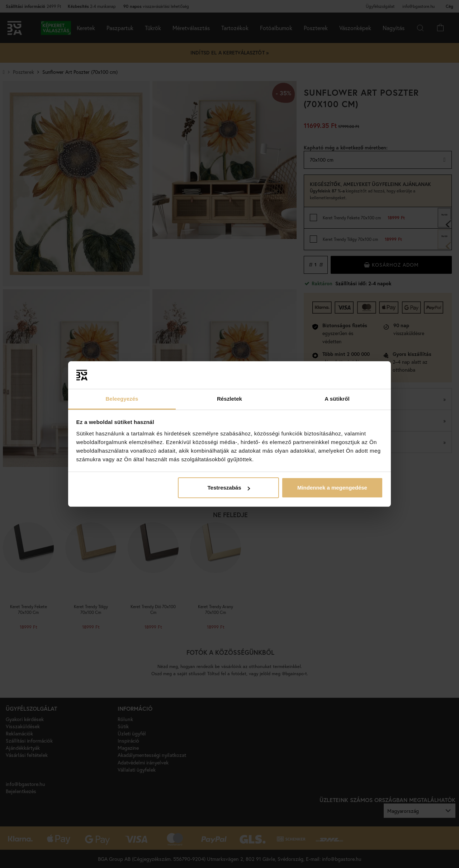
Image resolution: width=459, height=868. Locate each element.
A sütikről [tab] (337, 399)
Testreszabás (229, 488)
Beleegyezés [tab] (122, 399)
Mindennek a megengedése (332, 488)
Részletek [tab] (229, 399)
